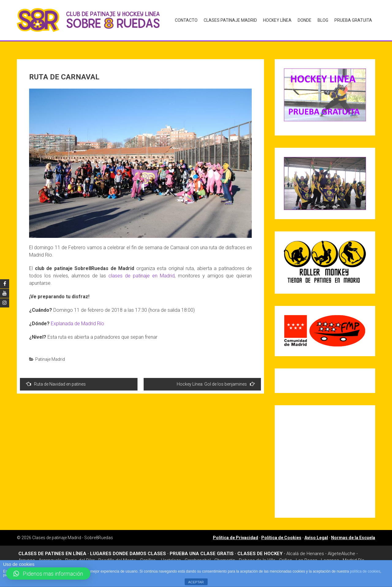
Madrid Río (354, 558)
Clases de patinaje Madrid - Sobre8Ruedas (73, 535)
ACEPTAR (196, 582)
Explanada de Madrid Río (77, 321)
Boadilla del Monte (117, 558)
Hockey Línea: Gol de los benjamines (216, 381)
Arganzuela (50, 558)
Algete (334, 551)
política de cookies (365, 571)
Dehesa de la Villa (257, 558)
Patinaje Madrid (50, 357)
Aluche (348, 551)
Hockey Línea (277, 20)
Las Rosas (307, 558)
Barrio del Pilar (80, 558)
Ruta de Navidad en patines (56, 381)
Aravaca (27, 558)
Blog (323, 20)
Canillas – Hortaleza (160, 558)
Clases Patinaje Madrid (230, 20)
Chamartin (225, 558)
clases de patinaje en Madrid (141, 273)
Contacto (186, 20)
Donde (305, 20)
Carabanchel (198, 558)
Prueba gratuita (353, 20)
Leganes (330, 558)
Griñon (286, 558)
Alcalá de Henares (305, 551)
